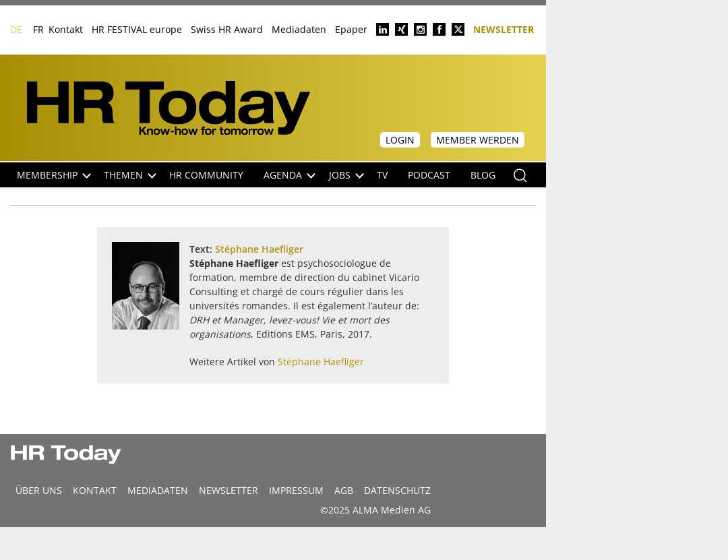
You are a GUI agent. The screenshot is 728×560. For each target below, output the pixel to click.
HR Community (206, 175)
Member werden (478, 140)
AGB (344, 490)
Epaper (351, 29)
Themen (130, 175)
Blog (483, 175)
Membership (54, 175)
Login (400, 140)
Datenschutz (397, 490)
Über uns (39, 490)
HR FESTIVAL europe (137, 29)
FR (38, 29)
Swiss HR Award (227, 29)
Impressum (296, 490)
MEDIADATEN (158, 490)
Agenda (290, 175)
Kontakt (66, 29)
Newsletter (504, 29)
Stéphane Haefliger (259, 249)
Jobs (346, 175)
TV (382, 175)
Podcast (429, 175)
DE (16, 29)
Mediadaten (299, 29)
